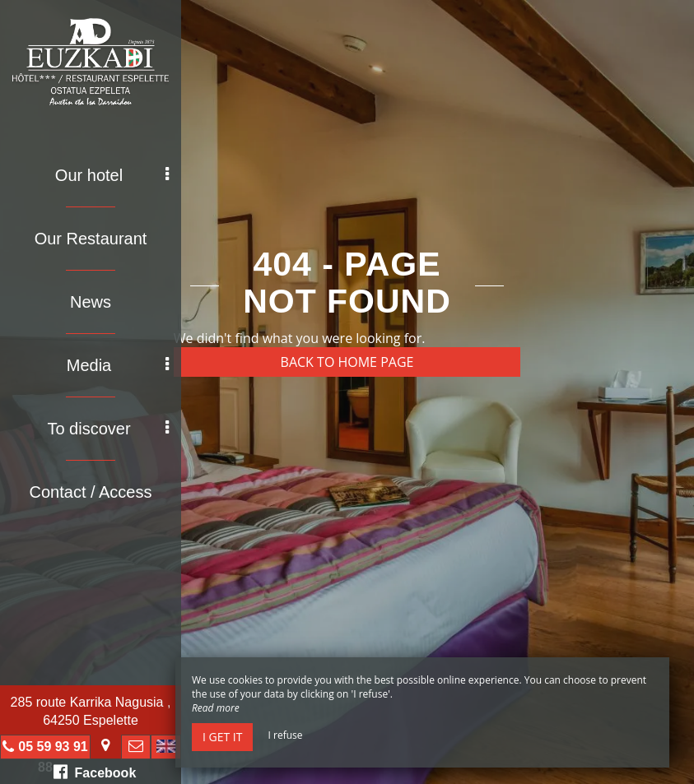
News (91, 302)
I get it (222, 737)
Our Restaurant (91, 239)
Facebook (95, 772)
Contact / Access (91, 492)
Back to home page (347, 362)
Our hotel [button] (112, 175)
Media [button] (118, 365)
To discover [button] (108, 429)
